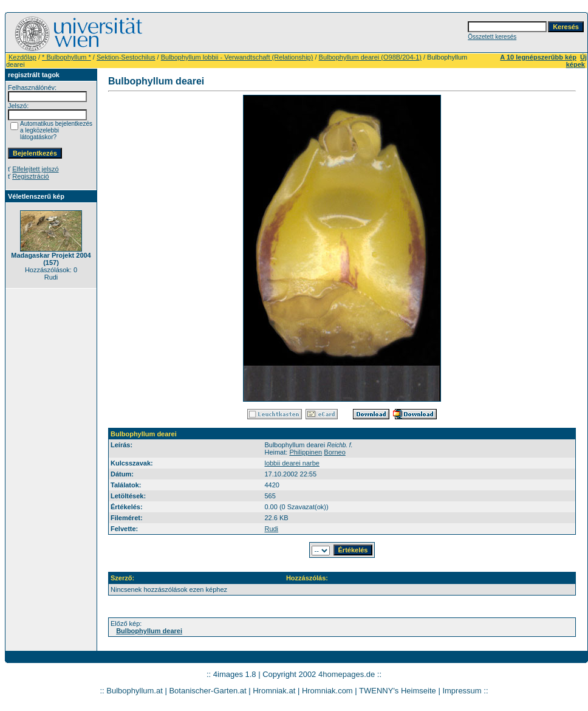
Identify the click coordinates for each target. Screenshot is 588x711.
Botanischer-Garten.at (207, 691)
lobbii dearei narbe (292, 463)
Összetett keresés (492, 37)
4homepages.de (347, 674)
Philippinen (306, 452)
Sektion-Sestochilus (126, 57)
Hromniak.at (274, 691)
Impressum (462, 691)
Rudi (271, 529)
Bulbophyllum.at (135, 691)
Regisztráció (31, 176)
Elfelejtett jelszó (35, 169)
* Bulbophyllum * (67, 57)
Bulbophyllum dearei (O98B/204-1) (370, 57)
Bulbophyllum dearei (149, 631)
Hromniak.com (327, 691)
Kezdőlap (22, 57)
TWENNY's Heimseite (398, 691)
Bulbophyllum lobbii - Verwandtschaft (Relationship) (237, 57)
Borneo (334, 452)
